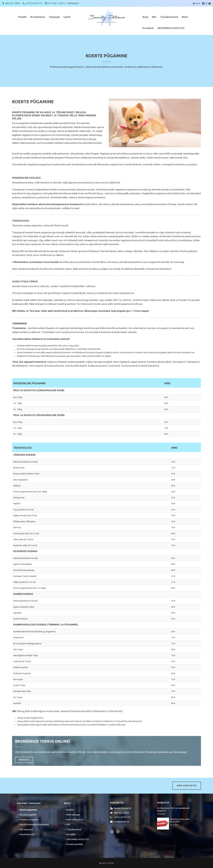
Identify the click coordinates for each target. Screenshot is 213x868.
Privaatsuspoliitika (74, 844)
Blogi (145, 17)
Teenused (54, 17)
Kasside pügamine (27, 815)
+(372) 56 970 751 (34, 3)
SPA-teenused (25, 830)
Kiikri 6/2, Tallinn (13, 3)
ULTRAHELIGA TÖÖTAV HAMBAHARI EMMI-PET (173, 809)
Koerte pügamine (27, 810)
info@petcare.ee (122, 822)
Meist (185, 17)
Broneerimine (38, 17)
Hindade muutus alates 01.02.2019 (180, 820)
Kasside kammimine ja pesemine (33, 824)
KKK (154, 17)
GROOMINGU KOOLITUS (171, 28)
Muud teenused (26, 834)
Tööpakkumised (169, 17)
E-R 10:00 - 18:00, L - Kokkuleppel (63, 3)
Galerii (67, 17)
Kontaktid (148, 28)
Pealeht (22, 17)
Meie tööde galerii (74, 820)
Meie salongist (72, 815)
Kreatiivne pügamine (28, 820)
